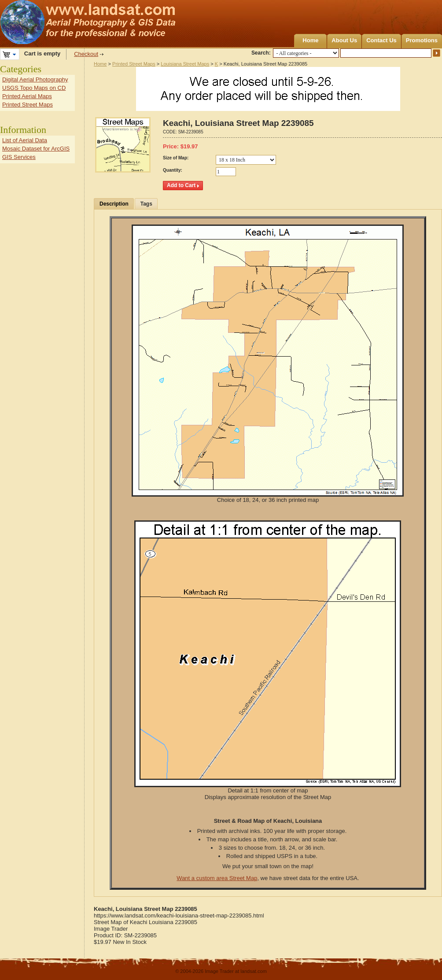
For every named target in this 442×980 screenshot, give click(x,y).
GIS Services (19, 157)
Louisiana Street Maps (185, 64)
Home (310, 40)
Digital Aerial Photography (35, 79)
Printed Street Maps (134, 64)
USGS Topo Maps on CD (34, 88)
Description (114, 204)
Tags (146, 204)
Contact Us (381, 40)
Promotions (422, 40)
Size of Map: (176, 158)
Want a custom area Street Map (217, 878)
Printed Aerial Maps (27, 96)
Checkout (86, 54)
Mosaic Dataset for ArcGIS (36, 149)
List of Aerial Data (25, 140)
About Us (344, 40)
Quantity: (173, 170)
